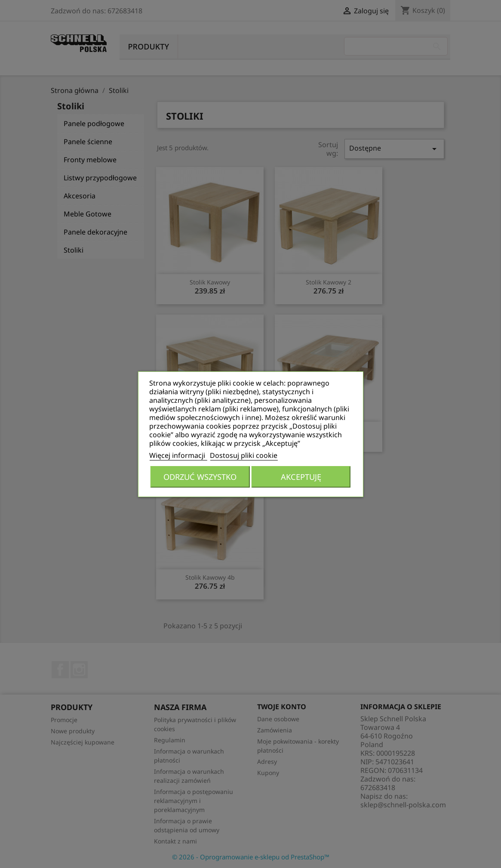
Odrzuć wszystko (200, 477)
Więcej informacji (178, 455)
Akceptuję (301, 477)
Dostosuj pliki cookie (244, 455)
